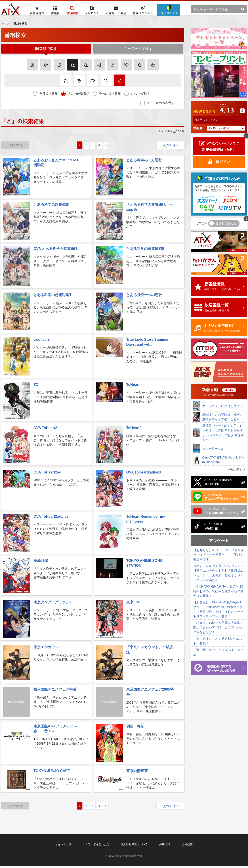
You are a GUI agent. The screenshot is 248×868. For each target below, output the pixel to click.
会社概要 (187, 846)
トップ (5, 24)
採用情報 (165, 846)
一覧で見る (235, 470)
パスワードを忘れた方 (96, 846)
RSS (231, 390)
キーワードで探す (138, 50)
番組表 (198, 128)
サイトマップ (63, 846)
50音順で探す (46, 50)
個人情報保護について (134, 846)
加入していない (226, 224)
